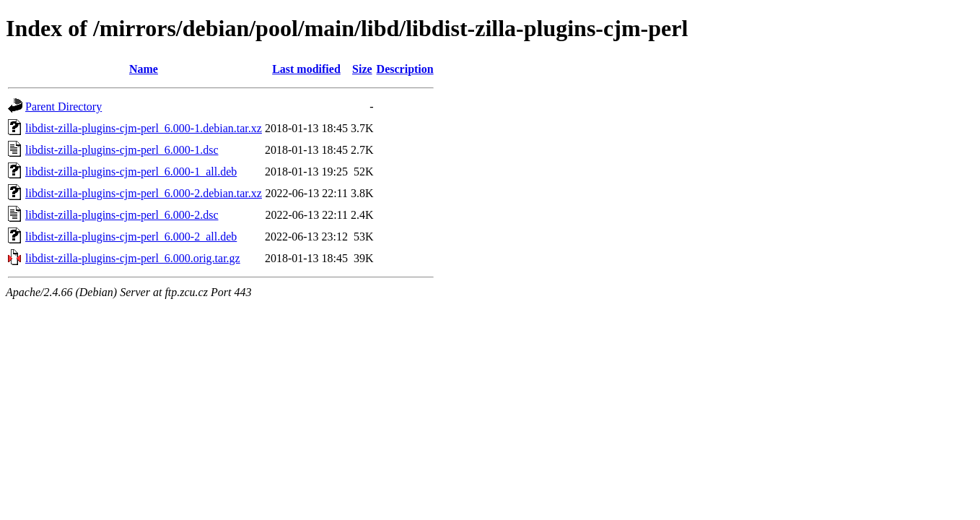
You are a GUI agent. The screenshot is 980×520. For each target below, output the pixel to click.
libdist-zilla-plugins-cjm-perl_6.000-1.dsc (122, 150)
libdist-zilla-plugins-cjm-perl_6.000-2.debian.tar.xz (144, 193)
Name (144, 69)
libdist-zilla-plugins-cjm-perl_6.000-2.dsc (122, 215)
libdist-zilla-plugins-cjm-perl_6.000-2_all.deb (131, 237)
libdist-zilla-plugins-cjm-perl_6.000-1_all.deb (131, 172)
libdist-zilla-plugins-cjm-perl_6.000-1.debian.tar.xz (144, 128)
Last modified (306, 69)
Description (405, 69)
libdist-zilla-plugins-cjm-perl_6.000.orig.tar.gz (133, 258)
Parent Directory (64, 107)
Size (362, 69)
